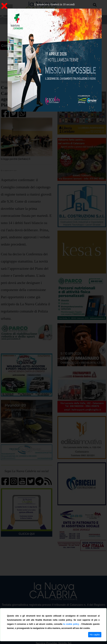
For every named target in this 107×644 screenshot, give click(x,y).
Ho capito (95, 635)
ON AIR (32, 46)
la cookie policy (71, 624)
